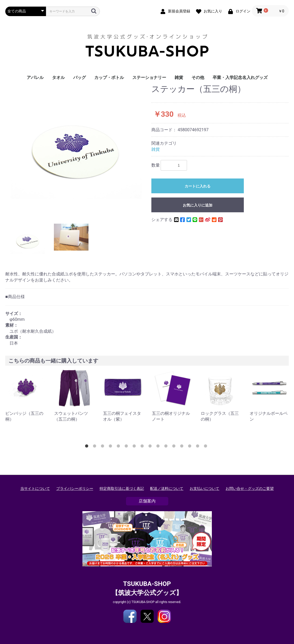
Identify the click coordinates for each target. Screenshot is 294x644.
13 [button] (183, 447)
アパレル (35, 77)
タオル (58, 77)
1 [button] (88, 447)
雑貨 (179, 77)
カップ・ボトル (109, 77)
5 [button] (119, 447)
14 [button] (191, 447)
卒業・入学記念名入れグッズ (240, 77)
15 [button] (199, 447)
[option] (76, 150)
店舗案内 (147, 501)
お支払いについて (204, 488)
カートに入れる (198, 186)
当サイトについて (35, 488)
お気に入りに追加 (198, 205)
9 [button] (151, 447)
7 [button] (135, 447)
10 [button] (159, 447)
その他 (198, 77)
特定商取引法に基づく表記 (122, 488)
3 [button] (104, 447)
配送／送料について (167, 488)
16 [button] (207, 447)
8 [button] (143, 447)
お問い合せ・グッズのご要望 (250, 488)
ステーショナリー (149, 77)
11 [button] (167, 447)
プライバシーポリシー (75, 488)
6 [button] (127, 447)
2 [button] (96, 447)
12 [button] (175, 447)
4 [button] (111, 447)
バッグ (80, 77)
